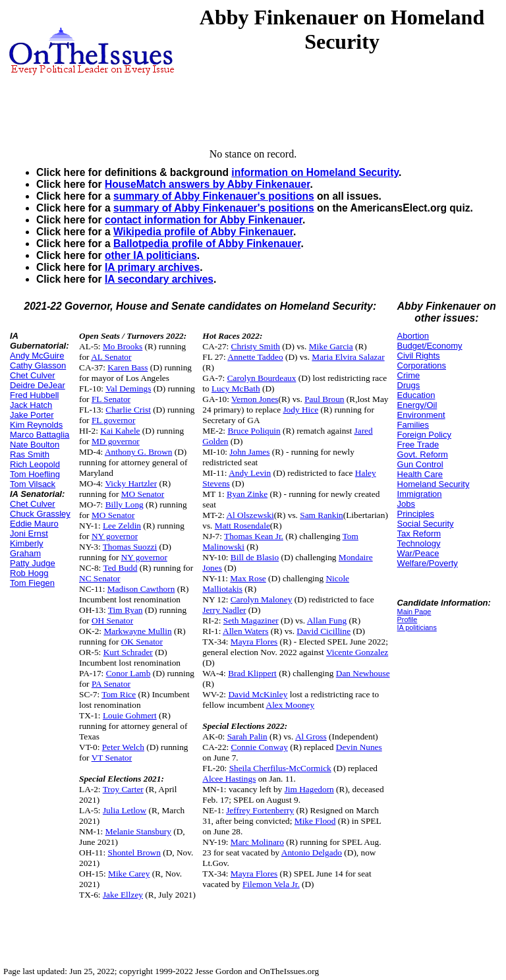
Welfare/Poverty (428, 563)
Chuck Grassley (40, 514)
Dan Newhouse (363, 673)
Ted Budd (120, 568)
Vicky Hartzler (131, 483)
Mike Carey (129, 874)
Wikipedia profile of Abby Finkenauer (203, 232)
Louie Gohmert (130, 715)
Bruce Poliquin (254, 431)
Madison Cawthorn (141, 589)
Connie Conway (260, 747)
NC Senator (100, 578)
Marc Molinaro (257, 842)
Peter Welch (123, 747)
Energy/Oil (417, 405)
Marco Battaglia (40, 435)
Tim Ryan (126, 610)
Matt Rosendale (242, 526)
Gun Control (420, 464)
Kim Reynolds (36, 425)
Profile (408, 620)
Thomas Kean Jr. (254, 536)
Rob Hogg (29, 573)
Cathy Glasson (38, 365)
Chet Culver (33, 375)
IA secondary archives (159, 279)
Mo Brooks (123, 346)
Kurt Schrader (128, 652)
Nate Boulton (35, 445)
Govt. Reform (423, 454)
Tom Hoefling (35, 474)
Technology (419, 543)
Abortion (413, 336)
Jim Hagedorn (309, 789)
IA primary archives (152, 267)
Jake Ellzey (123, 895)
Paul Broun (324, 399)
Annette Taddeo (255, 357)
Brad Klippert (252, 673)
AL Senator (111, 357)
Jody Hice (300, 410)
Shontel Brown (134, 852)
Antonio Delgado (312, 852)
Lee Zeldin (122, 526)
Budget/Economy (430, 346)
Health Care (420, 474)
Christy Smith (256, 346)
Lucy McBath (236, 389)
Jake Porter (32, 415)
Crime (409, 375)
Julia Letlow (125, 810)
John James (249, 452)
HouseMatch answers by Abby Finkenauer (207, 184)
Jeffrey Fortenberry (260, 810)
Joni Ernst (29, 533)
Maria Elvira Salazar (348, 357)
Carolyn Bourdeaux (262, 378)
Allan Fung (327, 620)
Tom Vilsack (33, 484)
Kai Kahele (120, 431)
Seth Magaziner (251, 620)
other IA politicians (151, 255)
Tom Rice (119, 694)
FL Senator (111, 399)
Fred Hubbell (34, 395)
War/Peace (418, 553)
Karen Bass (127, 367)
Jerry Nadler (224, 610)
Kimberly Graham (27, 548)
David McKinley (258, 694)
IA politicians (417, 627)
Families (413, 425)
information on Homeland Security (315, 172)
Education (416, 395)
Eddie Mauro (34, 524)
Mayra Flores (254, 642)
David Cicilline (323, 631)
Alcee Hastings (229, 779)
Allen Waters (245, 631)
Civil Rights (419, 356)
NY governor (115, 536)
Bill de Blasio (255, 557)
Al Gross (311, 736)
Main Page (414, 612)
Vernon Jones (255, 399)
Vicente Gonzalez (357, 652)
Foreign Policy (424, 435)
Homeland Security (434, 484)
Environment (421, 415)
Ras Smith (30, 454)
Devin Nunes (359, 747)
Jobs (406, 504)
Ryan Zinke (247, 494)
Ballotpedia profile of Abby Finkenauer (207, 244)
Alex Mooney (291, 705)
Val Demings (128, 389)
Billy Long (125, 504)
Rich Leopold (35, 464)
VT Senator (112, 758)
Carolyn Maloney (262, 599)
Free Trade (418, 445)
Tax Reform (419, 533)
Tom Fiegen (32, 583)
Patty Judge (33, 563)
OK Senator (142, 642)
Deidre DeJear (38, 385)
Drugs (409, 385)
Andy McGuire (37, 356)
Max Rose (248, 578)
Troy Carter (123, 789)
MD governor (116, 441)
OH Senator (112, 620)
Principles (416, 514)
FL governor (114, 420)
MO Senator (143, 494)
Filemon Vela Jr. (271, 884)
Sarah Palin (247, 736)
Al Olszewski (250, 515)
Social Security (426, 524)
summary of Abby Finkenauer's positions (214, 196)
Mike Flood (315, 821)
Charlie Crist (128, 410)
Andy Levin (250, 473)
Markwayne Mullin (137, 631)
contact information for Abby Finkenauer (204, 220)
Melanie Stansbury (138, 831)
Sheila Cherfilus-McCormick (280, 768)
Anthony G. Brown (139, 452)
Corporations (422, 365)
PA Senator (111, 684)
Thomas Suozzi (130, 547)
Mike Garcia (331, 346)
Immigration (420, 494)
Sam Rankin (322, 515)
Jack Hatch (31, 405)
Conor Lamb (128, 673)
